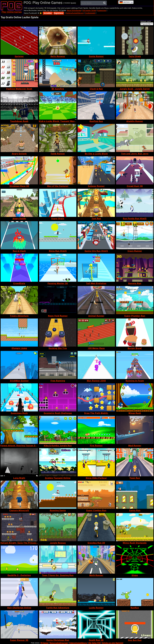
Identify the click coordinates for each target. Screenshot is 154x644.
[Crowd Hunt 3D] (135, 170)
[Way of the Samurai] (58, 170)
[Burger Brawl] (135, 333)
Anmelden (48, 13)
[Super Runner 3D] (19, 624)
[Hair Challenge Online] (19, 592)
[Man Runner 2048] (96, 365)
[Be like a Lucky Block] (96, 138)
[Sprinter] (19, 41)
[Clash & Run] (96, 73)
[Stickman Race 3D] (19, 170)
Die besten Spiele (89, 10)
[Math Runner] (96, 560)
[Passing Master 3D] (58, 268)
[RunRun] (135, 592)
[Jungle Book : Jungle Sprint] (135, 73)
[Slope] (135, 560)
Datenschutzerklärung (75, 13)
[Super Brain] (58, 203)
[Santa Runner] (96, 41)
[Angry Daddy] (19, 203)
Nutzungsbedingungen (59, 643)
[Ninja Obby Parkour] (96, 462)
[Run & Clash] (19, 235)
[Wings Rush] (135, 397)
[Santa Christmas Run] (58, 624)
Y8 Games (44, 643)
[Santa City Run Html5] (96, 235)
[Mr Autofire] (58, 73)
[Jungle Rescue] (58, 527)
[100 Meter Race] (96, 333)
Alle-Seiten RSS (94, 643)
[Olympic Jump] (19, 333)
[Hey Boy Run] (135, 624)
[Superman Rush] (19, 397)
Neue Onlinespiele (74, 10)
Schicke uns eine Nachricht (113, 643)
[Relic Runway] (58, 41)
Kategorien (102, 10)
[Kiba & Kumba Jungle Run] (58, 430)
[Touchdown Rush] (19, 106)
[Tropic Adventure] (19, 300)
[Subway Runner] (96, 170)
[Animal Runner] (96, 300)
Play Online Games (12, 12)
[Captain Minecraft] (19, 495)
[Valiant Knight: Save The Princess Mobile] (19, 527)
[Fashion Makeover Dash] (19, 73)
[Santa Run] (135, 495)
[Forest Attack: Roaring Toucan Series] (19, 430)
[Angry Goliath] (19, 138)
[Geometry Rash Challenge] (58, 397)
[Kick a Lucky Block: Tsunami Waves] (58, 106)
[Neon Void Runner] (58, 300)
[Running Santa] (58, 495)
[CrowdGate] (19, 268)
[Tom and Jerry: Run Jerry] (135, 138)
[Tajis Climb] (135, 41)
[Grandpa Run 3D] (96, 527)
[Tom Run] (96, 203)
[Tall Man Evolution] (96, 268)
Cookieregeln (90, 13)
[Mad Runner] (135, 430)
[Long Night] (19, 462)
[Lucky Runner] (96, 592)
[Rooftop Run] (96, 106)
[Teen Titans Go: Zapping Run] (58, 560)
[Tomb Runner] (58, 138)
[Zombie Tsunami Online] (58, 462)
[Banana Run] (135, 268)
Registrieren (59, 13)
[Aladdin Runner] (135, 106)
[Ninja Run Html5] (58, 235)
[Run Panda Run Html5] (135, 203)
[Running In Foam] (135, 365)
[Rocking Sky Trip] (58, 333)
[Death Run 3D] (96, 624)
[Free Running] (58, 365)
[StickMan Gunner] (19, 365)
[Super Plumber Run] (135, 300)
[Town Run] (135, 462)
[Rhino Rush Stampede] (135, 527)
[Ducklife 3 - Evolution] (19, 560)
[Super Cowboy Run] (96, 495)
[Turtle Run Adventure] (58, 592)
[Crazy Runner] (135, 235)
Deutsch (124, 2)
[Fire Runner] (96, 430)
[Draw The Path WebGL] (96, 397)
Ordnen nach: (146, 21)
